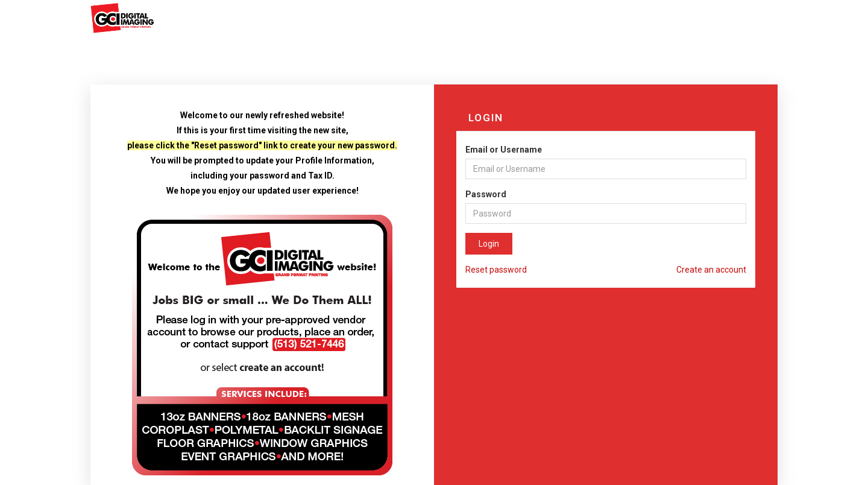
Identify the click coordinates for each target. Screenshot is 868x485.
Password (486, 194)
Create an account (711, 270)
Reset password (496, 270)
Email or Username (504, 150)
